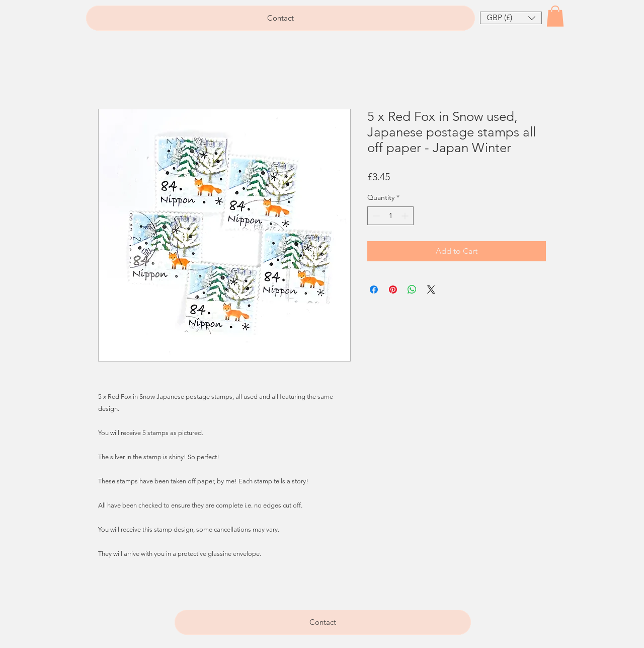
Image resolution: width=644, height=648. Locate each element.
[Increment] (406, 216)
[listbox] (511, 18)
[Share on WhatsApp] (412, 290)
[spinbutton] (390, 216)
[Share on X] (431, 290)
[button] (511, 18)
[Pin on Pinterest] (393, 290)
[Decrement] (375, 216)
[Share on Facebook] (374, 290)
